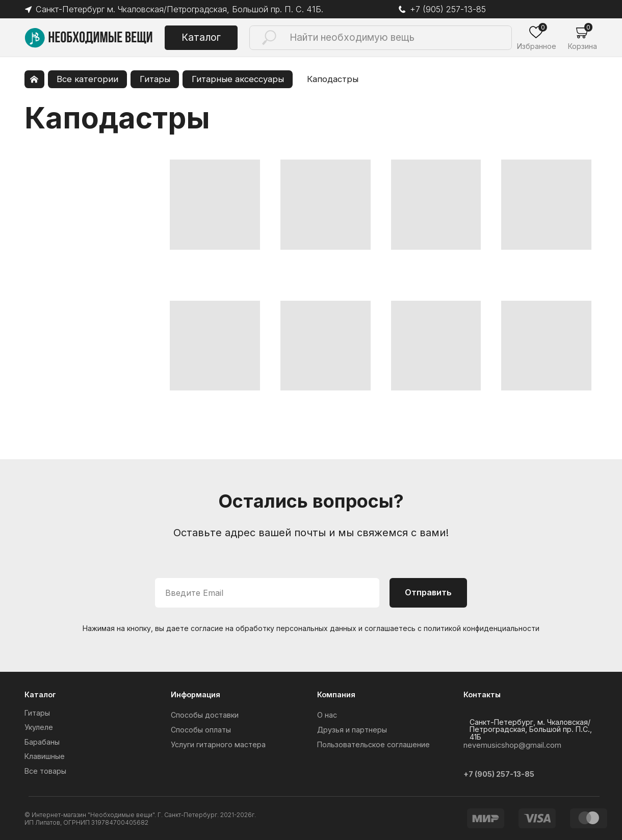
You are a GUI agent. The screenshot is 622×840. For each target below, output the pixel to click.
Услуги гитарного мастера (218, 744)
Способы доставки (205, 715)
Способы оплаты (201, 730)
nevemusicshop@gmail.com (512, 745)
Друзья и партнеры (352, 730)
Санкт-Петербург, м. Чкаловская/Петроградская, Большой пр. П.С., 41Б (531, 729)
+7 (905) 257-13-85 (448, 9)
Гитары (37, 713)
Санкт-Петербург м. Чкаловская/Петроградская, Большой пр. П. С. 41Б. (186, 9)
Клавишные (45, 756)
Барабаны (42, 742)
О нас (327, 715)
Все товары (45, 771)
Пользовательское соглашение (373, 744)
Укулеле (39, 727)
